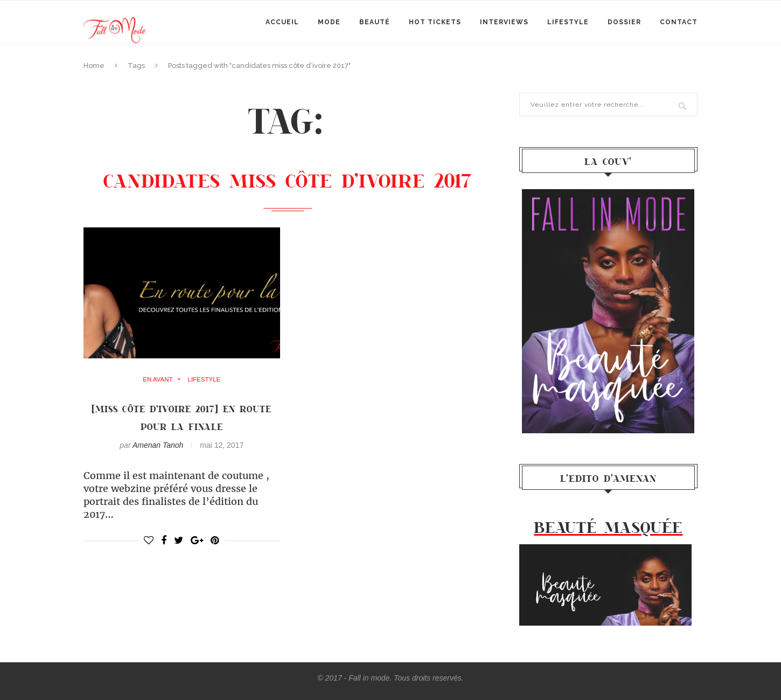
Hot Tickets (435, 22)
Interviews (504, 22)
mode (329, 22)
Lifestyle (568, 22)
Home (94, 65)
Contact (679, 22)
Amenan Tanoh (158, 445)
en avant (157, 380)
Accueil (282, 22)
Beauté (375, 22)
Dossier (624, 22)
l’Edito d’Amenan (608, 478)
